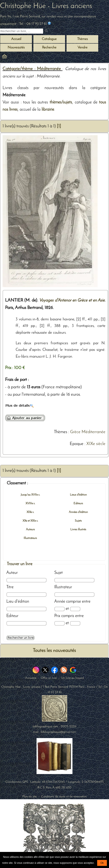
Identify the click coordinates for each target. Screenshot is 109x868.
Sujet (59, 573)
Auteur (12, 573)
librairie (48, 110)
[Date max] (75, 609)
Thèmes (61, 432)
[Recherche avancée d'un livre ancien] (20, 638)
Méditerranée (93, 432)
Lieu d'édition (18, 602)
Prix (57, 616)
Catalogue (49, 39)
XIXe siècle (96, 444)
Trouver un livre (20, 564)
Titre (10, 587)
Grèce (75, 432)
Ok (102, 863)
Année (60, 602)
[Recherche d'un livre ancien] (22, 31)
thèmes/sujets (61, 102)
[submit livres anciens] (47, 31)
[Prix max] (75, 623)
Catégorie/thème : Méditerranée (33, 69)
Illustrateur (63, 587)
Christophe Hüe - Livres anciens (46, 6)
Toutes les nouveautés (54, 651)
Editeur (12, 616)
